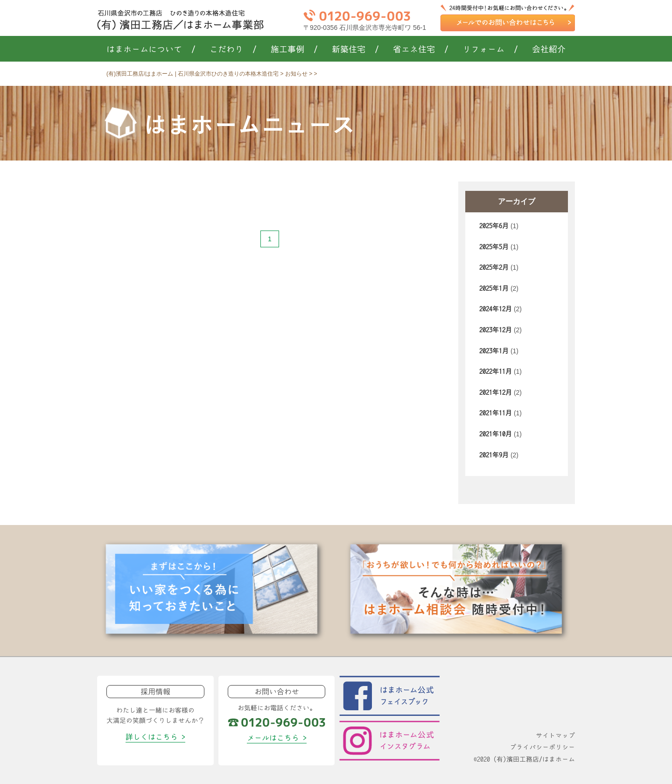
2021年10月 (496, 434)
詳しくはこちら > (155, 737)
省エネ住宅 (421, 49)
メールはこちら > (277, 738)
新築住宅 (355, 49)
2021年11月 (496, 413)
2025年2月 (494, 267)
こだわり (233, 49)
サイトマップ (555, 735)
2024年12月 (496, 309)
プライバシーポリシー (542, 747)
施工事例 (294, 49)
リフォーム (490, 49)
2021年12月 (496, 392)
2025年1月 (494, 288)
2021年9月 (494, 455)
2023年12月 (496, 330)
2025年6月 (494, 226)
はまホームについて (151, 49)
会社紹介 (549, 49)
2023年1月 (494, 351)
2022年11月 (496, 371)
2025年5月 (494, 247)
